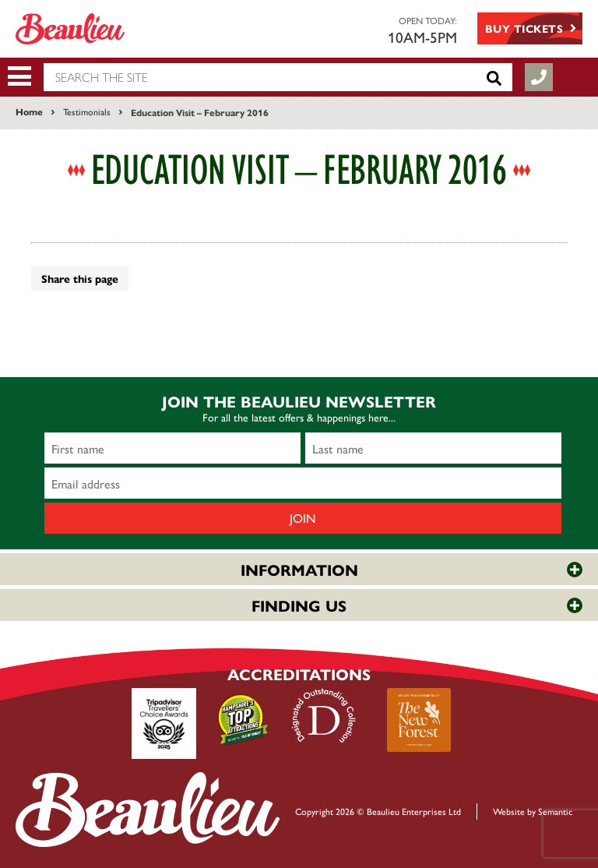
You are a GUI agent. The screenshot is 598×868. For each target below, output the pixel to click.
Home (29, 111)
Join (303, 518)
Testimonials (87, 111)
